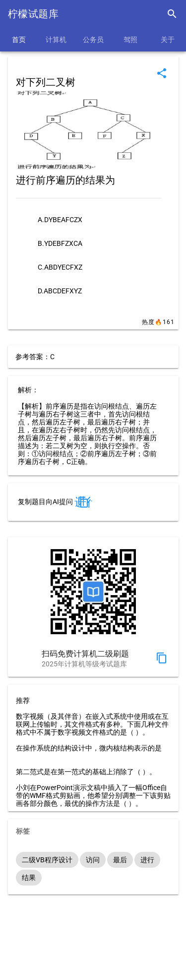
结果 (29, 878)
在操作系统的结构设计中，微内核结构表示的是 (89, 748)
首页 (19, 40)
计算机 (56, 40)
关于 (168, 40)
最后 (120, 860)
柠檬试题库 (33, 14)
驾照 (130, 40)
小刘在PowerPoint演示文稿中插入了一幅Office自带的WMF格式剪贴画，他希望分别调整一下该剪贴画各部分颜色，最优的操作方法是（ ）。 (93, 795)
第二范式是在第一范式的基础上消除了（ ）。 (86, 772)
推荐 (23, 700)
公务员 (93, 40)
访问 (93, 860)
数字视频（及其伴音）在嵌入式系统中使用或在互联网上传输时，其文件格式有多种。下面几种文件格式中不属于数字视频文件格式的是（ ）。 (92, 724)
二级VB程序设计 (47, 860)
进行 (147, 860)
